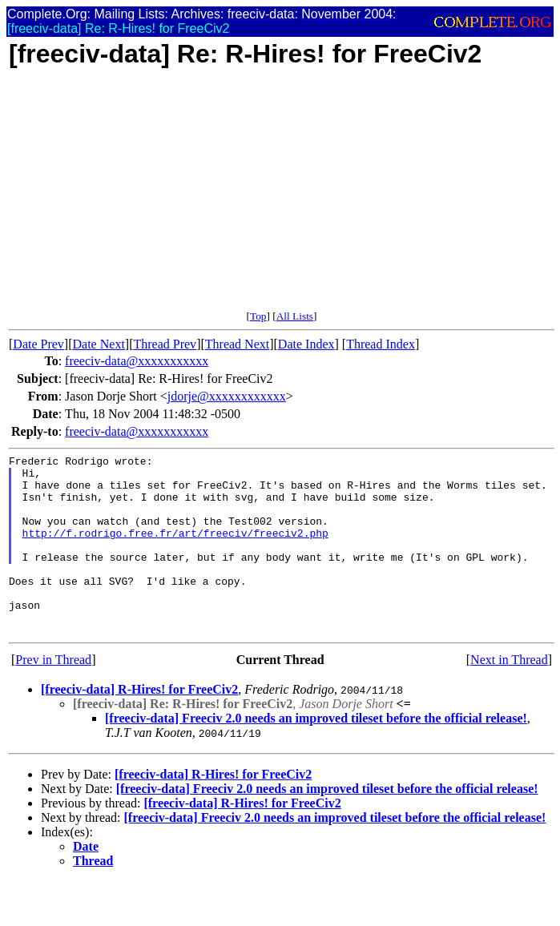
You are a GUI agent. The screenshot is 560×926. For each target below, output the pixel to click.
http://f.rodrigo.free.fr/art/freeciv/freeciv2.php (175, 550)
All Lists (295, 316)
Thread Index (381, 344)
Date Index (306, 344)
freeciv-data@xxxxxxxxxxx (137, 361)
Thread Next (237, 344)
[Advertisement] (282, 198)
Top (258, 316)
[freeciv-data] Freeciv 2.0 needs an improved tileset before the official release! (316, 754)
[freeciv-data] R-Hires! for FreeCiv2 (139, 725)
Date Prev (38, 344)
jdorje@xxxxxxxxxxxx (227, 396)
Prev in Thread (53, 696)
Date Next (99, 344)
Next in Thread (509, 696)
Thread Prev (165, 344)
